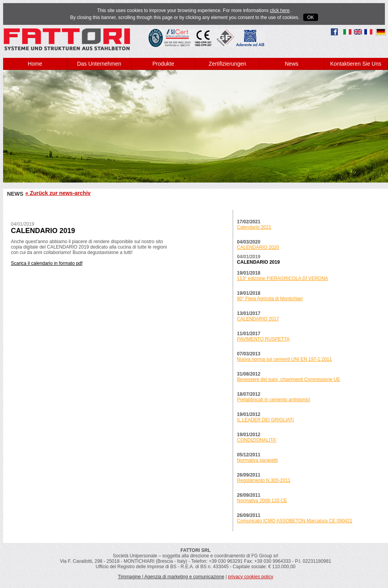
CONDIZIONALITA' (257, 440)
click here (280, 10)
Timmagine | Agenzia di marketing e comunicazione (171, 577)
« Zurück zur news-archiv (58, 193)
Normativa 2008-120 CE (262, 501)
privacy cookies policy (251, 577)
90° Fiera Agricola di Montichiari (270, 299)
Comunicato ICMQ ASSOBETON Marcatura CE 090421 (295, 521)
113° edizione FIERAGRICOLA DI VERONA (283, 278)
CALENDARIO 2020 (258, 247)
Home (35, 64)
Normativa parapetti (258, 460)
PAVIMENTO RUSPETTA (263, 339)
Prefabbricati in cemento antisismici (274, 400)
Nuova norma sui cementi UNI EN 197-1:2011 (285, 359)
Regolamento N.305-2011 (264, 480)
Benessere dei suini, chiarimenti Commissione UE (289, 379)
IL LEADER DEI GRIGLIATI (266, 420)
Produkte (163, 64)
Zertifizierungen (228, 64)
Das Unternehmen (99, 64)
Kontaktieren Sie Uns (356, 64)
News (291, 64)
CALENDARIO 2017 (258, 319)
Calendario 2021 (254, 227)
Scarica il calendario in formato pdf (47, 263)
